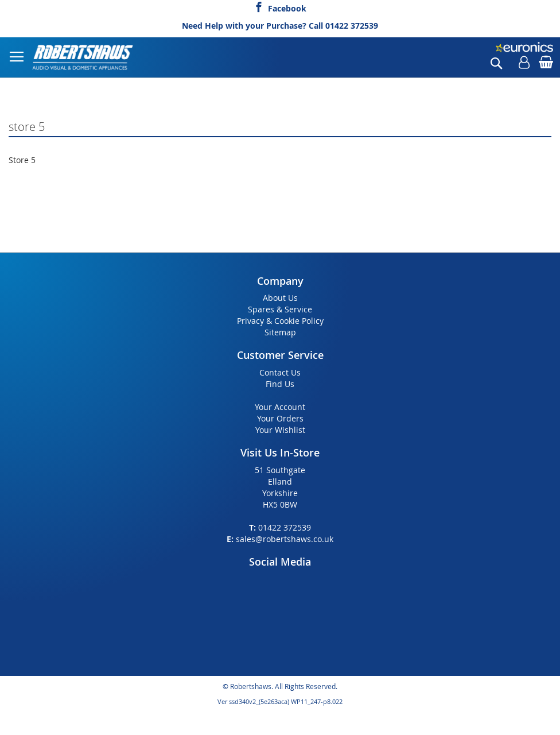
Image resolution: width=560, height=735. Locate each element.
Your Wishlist (280, 430)
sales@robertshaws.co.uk (285, 539)
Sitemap (280, 332)
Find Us (280, 384)
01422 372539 (352, 26)
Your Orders (280, 418)
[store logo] (83, 57)
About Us (280, 298)
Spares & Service (280, 309)
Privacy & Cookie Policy (280, 321)
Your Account (280, 407)
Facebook (287, 7)
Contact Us (280, 372)
